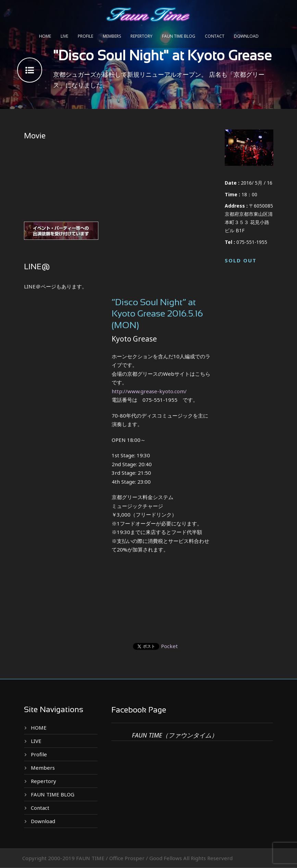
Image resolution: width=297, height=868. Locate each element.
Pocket (169, 646)
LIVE (64, 36)
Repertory (141, 36)
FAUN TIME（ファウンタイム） (175, 735)
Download (246, 36)
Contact (215, 36)
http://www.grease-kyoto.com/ (149, 391)
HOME (45, 36)
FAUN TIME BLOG (179, 36)
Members (112, 36)
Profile (85, 36)
